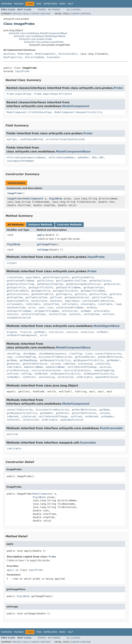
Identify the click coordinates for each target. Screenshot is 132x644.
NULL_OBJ (98, 157)
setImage (43, 250)
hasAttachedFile (18, 301)
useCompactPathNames (20, 161)
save (41, 308)
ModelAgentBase (107, 326)
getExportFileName (68, 287)
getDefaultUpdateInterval (84, 284)
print (32, 308)
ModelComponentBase (73, 152)
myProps (12, 139)
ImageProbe (14, 193)
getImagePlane (47, 244)
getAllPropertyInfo (56, 277)
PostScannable (68, 54)
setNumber (13, 377)
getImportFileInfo (65, 291)
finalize (26, 332)
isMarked (69, 364)
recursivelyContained (46, 370)
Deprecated (50, 4)
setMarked (41, 374)
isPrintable (70, 304)
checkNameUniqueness (52, 354)
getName (12, 360)
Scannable (53, 57)
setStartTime (57, 314)
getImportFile (41, 291)
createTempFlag (26, 357)
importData (72, 301)
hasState (56, 301)
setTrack (108, 314)
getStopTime (15, 297)
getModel (40, 332)
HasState (9, 54)
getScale (81, 294)
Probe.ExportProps (19, 94)
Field (26, 14)
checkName (29, 354)
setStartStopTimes (33, 314)
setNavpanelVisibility (65, 374)
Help (70, 4)
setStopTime (92, 314)
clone (89, 354)
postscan (105, 367)
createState (15, 277)
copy (10, 357)
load (118, 304)
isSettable (105, 304)
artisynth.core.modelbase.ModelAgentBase (40, 36)
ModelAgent (25, 54)
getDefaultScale (100, 281)
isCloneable (15, 304)
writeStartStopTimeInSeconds (65, 139)
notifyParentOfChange (82, 367)
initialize (56, 332)
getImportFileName (93, 291)
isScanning (85, 364)
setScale (12, 314)
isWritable (14, 367)
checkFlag (13, 354)
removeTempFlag (104, 370)
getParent (13, 364)
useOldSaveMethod (31, 139)
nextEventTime (16, 308)
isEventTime (51, 304)
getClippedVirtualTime (71, 281)
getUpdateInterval (77, 297)
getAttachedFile (83, 277)
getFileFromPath (18, 291)
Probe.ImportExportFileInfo (53, 94)
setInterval (70, 311)
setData (92, 308)
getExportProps (94, 287)
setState (75, 314)
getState (115, 294)
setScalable (102, 311)
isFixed (55, 364)
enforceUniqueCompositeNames (26, 157)
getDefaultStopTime (50, 284)
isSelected (102, 364)
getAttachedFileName (20, 281)
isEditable (33, 304)
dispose (12, 332)
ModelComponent (45, 54)
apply (41, 235)
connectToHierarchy (108, 354)
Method (46, 14)
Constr (35, 14)
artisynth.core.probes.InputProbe (44, 42)
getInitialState (18, 294)
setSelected (65, 377)
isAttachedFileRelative (98, 301)
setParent (29, 377)
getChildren (45, 281)
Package (19, 4)
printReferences (18, 370)
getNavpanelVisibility (55, 360)
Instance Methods (40, 225)
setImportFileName (46, 311)
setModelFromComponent (22, 335)
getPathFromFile (42, 294)
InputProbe (22, 71)
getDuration (112, 284)
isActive (72, 332)
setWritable (84, 377)
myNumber (83, 157)
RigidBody (56, 199)
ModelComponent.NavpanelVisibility (78, 112)
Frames (42, 10)
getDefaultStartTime (20, 284)
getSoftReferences (35, 364)
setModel (102, 332)
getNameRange (28, 360)
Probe (118, 88)
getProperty (64, 294)
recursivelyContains (77, 370)
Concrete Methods (69, 225)
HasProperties (13, 57)
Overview (7, 4)
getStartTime (98, 294)
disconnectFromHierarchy (55, 357)
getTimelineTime (36, 297)
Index (63, 4)
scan (50, 308)
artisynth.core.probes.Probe (36, 39)
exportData (33, 277)
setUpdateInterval (19, 318)
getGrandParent (85, 357)
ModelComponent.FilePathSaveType (29, 112)
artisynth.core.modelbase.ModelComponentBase (38, 33)
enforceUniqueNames (62, 157)
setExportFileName (19, 311)
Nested (16, 14)
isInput (12, 263)
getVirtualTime (102, 297)
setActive (87, 332)
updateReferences (107, 377)
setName (86, 311)
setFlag (26, 374)
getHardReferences (110, 357)
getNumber (113, 360)
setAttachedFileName (70, 308)
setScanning (46, 377)
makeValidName (34, 367)
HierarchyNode (35, 57)
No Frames (54, 10)
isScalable (88, 304)
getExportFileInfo (41, 287)
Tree (39, 4)
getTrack (56, 297)
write (44, 335)
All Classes (73, 10)
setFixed (12, 374)
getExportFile (16, 287)
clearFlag (75, 354)
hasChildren (39, 301)
